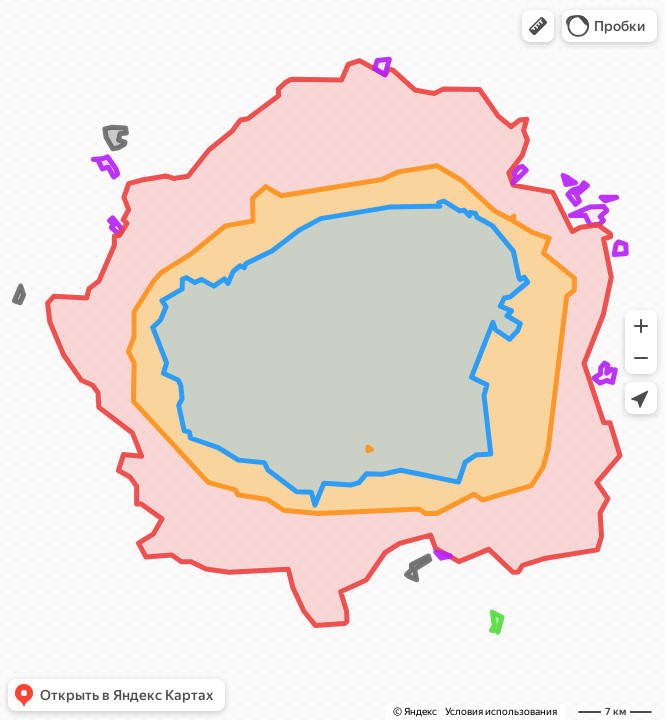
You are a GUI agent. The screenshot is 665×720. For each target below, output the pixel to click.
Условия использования (501, 711)
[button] (538, 26)
